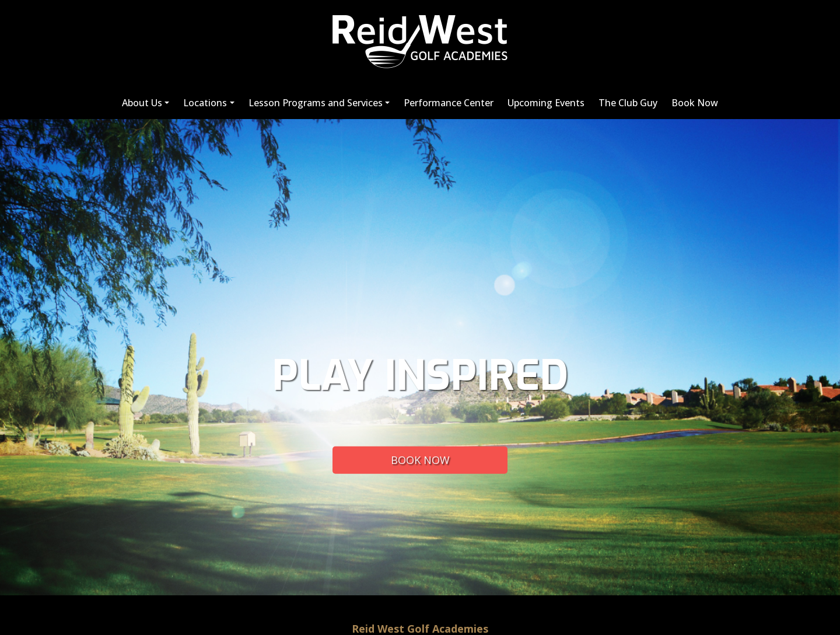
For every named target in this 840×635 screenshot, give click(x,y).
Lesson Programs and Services (316, 103)
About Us (142, 103)
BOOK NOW (420, 459)
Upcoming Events (546, 103)
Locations (205, 103)
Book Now (695, 103)
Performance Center (449, 103)
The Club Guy (628, 103)
